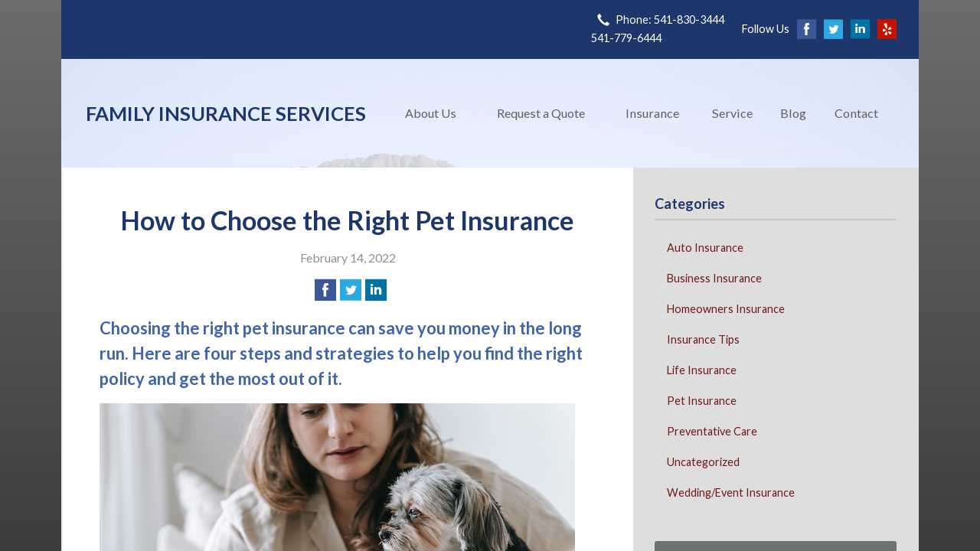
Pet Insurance (702, 401)
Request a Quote (541, 113)
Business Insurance (714, 278)
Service (732, 113)
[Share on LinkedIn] (376, 290)
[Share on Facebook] (325, 290)
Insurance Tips (703, 339)
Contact (856, 113)
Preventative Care (712, 431)
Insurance (652, 113)
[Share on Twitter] (351, 290)
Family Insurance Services (226, 113)
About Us (431, 113)
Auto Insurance (705, 248)
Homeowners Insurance (726, 309)
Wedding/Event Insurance (731, 492)
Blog (793, 113)
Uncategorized (703, 462)
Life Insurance (702, 370)
